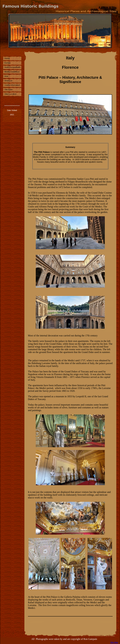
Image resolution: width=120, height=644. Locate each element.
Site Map (114, 642)
